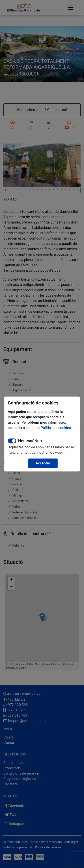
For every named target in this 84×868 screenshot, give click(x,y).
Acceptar (43, 463)
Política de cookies (56, 428)
